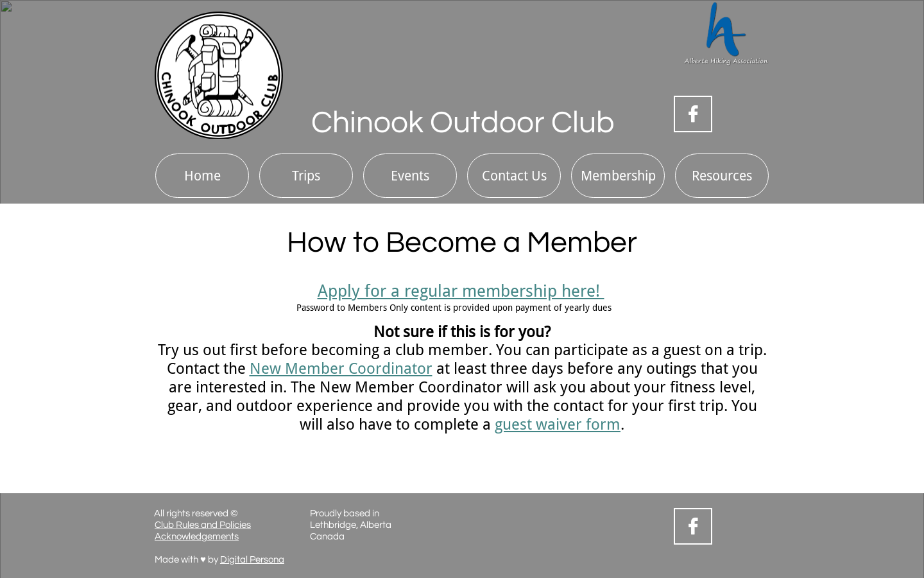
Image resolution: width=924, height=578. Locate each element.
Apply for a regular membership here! (461, 291)
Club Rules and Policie (201, 525)
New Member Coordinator (341, 369)
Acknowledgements (197, 537)
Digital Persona (252, 560)
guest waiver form (558, 425)
